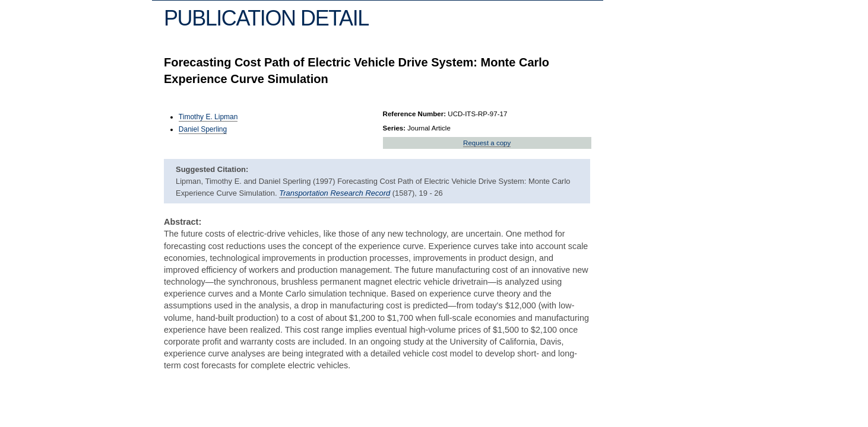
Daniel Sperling (203, 129)
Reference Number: (415, 114)
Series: (395, 128)
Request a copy (487, 143)
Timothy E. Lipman (208, 117)
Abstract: (183, 222)
